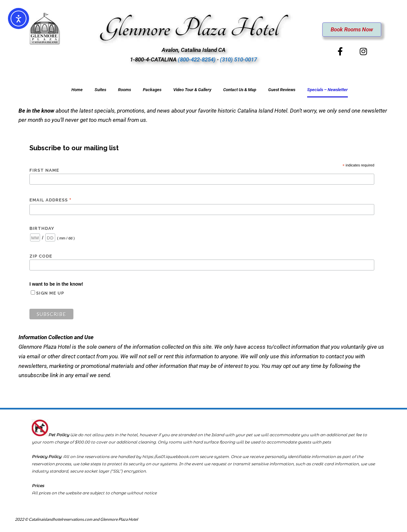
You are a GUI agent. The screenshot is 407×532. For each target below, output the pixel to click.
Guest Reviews (282, 90)
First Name (44, 170)
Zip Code (41, 256)
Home (77, 90)
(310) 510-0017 (238, 59)
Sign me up (50, 293)
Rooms (124, 90)
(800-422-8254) (197, 59)
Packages (152, 90)
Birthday (42, 228)
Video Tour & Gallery (192, 90)
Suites (100, 90)
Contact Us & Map (240, 90)
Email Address (51, 200)
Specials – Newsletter (327, 90)
